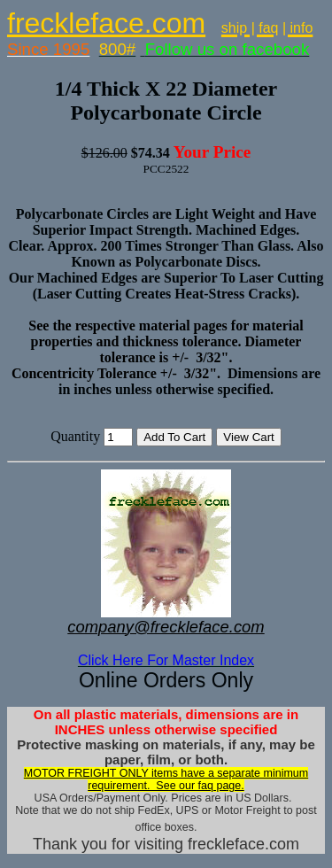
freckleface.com (106, 23)
